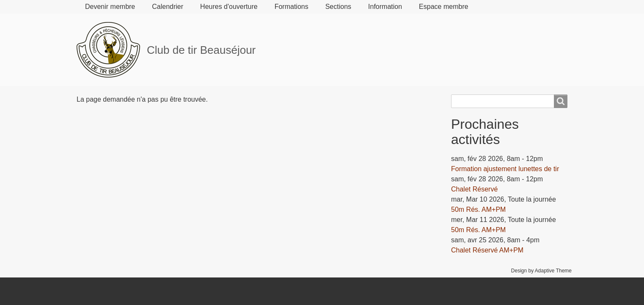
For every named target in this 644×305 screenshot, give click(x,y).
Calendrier (168, 7)
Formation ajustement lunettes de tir (505, 169)
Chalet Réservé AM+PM (487, 250)
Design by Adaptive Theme (541, 271)
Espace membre (444, 7)
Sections (338, 7)
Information (385, 7)
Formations (292, 7)
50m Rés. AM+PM (478, 209)
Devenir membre (110, 7)
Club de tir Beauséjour (201, 50)
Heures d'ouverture (229, 7)
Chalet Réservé (474, 189)
